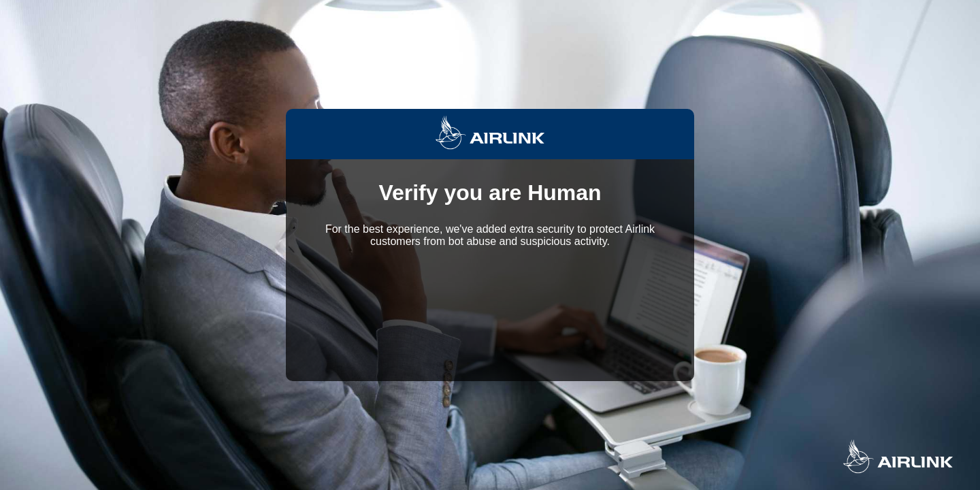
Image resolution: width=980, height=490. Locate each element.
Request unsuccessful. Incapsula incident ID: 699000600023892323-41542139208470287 (490, 245)
